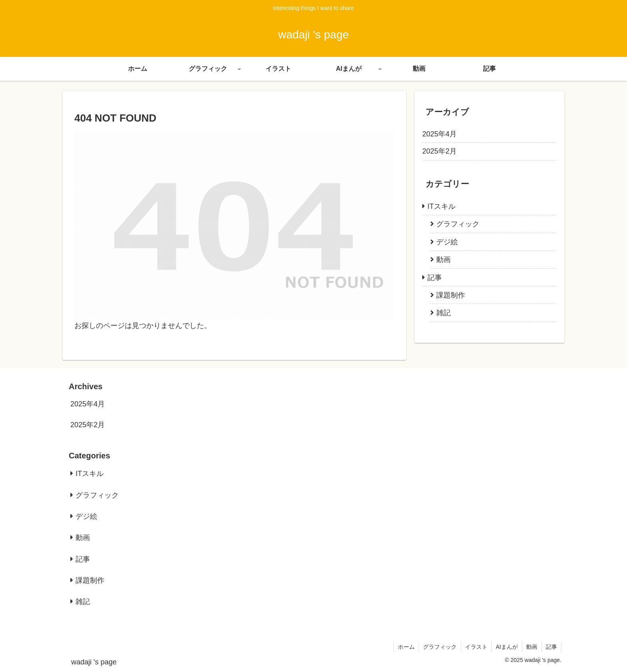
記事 (551, 647)
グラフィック (440, 647)
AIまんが (507, 647)
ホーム (406, 647)
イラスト (476, 647)
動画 (532, 647)
